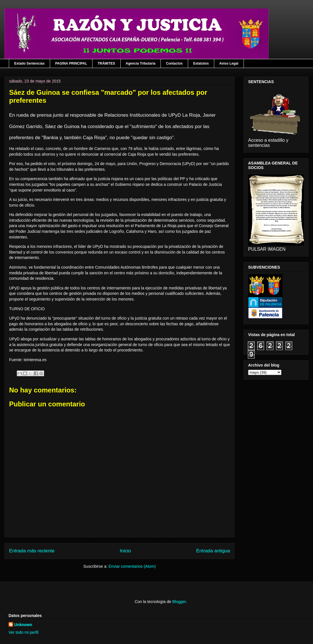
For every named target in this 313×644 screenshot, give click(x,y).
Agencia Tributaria (141, 63)
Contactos (174, 63)
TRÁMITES (106, 63)
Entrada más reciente (32, 551)
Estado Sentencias (29, 63)
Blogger (179, 602)
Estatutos (201, 63)
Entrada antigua (213, 551)
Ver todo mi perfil (23, 632)
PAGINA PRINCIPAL (71, 63)
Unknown (23, 625)
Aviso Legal (229, 63)
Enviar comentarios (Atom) (132, 566)
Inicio (125, 551)
